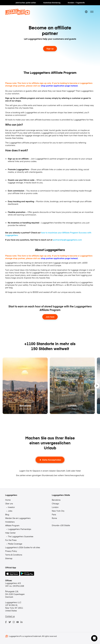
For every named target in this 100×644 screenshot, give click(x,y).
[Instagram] (14, 622)
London (55, 507)
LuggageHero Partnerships (20, 529)
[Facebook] (6, 622)
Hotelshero (10, 522)
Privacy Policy (11, 551)
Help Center (10, 533)
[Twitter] (10, 622)
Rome (54, 518)
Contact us (10, 616)
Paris (54, 514)
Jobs (10, 511)
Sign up (50, 49)
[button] (94, 638)
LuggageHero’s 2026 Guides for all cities (23, 547)
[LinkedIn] (21, 622)
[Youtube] (18, 622)
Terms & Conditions (14, 555)
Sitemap (9, 558)
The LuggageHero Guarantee (21, 536)
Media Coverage (15, 544)
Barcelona (56, 500)
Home (8, 500)
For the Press (11, 540)
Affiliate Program (12, 525)
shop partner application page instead (59, 86)
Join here (50, 317)
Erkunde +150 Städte (61, 525)
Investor (11, 507)
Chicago (55, 504)
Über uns (9, 504)
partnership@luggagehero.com (67, 240)
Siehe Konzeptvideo (50, 460)
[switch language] (86, 12)
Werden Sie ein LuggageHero (18, 518)
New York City (58, 511)
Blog (7, 514)
